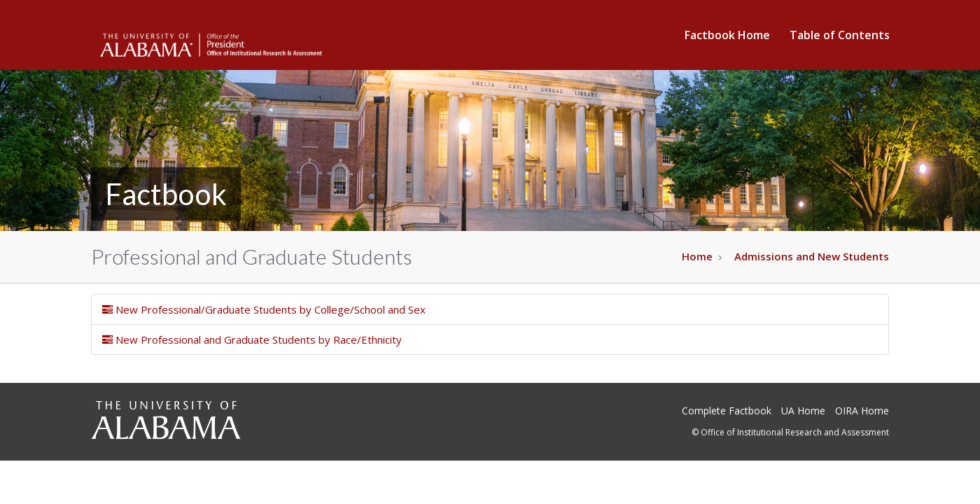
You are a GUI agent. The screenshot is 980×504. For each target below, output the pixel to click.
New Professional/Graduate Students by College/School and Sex (264, 309)
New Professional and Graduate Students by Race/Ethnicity (252, 339)
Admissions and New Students (812, 256)
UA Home (803, 411)
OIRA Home (862, 411)
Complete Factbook (727, 411)
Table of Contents (840, 35)
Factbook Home (727, 35)
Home (697, 256)
